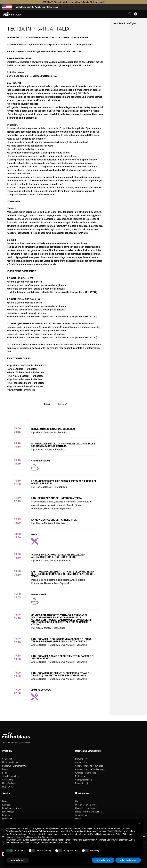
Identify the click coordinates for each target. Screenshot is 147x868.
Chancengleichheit (84, 780)
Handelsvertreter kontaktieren (88, 812)
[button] (140, 824)
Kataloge (6, 805)
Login (5, 801)
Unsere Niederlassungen (86, 808)
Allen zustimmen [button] (128, 860)
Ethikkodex (80, 776)
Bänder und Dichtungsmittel (15, 766)
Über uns (79, 801)
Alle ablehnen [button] (103, 860)
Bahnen (6, 769)
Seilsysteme (8, 780)
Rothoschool (8, 812)
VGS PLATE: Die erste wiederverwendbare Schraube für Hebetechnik (73, 2)
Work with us (81, 815)
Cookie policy (81, 762)
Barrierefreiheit (82, 783)
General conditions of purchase (89, 766)
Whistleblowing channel (86, 773)
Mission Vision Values (85, 805)
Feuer (5, 773)
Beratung (6, 815)
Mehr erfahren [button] (18, 860)
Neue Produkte (9, 783)
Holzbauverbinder (10, 762)
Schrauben (7, 759)
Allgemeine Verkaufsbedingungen (90, 769)
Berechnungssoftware (12, 808)
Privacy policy (81, 759)
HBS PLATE (7, 787)
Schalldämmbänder (11, 776)
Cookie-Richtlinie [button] (115, 831)
